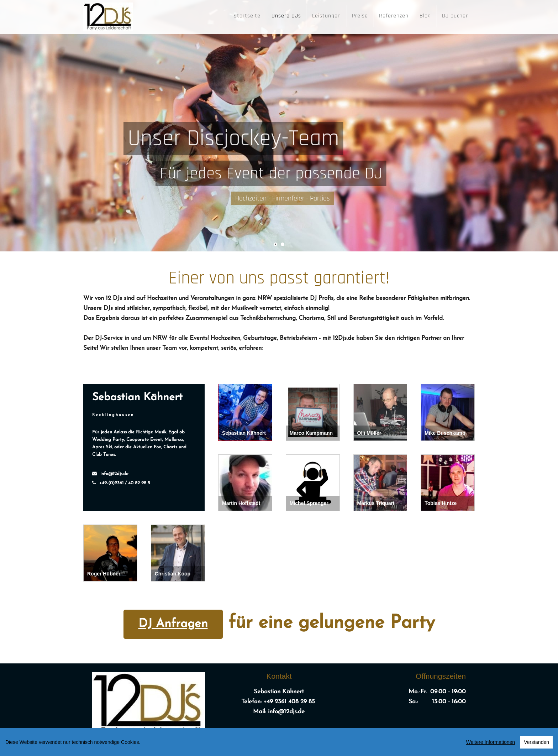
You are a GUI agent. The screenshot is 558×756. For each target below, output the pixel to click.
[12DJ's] (108, 15)
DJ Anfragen (173, 624)
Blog (425, 16)
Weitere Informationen (491, 744)
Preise (360, 16)
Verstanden (536, 744)
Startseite (247, 16)
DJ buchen (456, 16)
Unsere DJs (286, 16)
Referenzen (394, 16)
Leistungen (327, 16)
